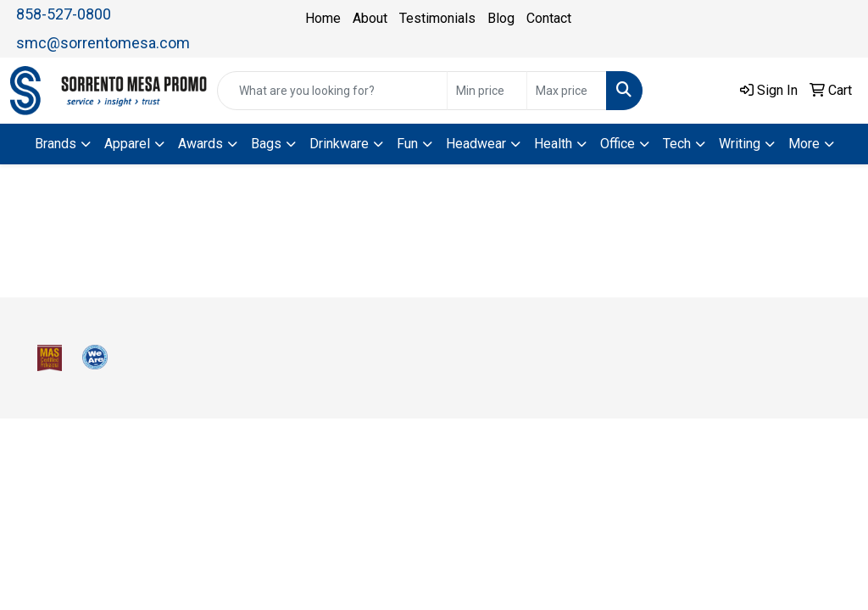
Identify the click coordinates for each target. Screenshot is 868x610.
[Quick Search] (332, 91)
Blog (501, 18)
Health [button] (553, 144)
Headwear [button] (476, 144)
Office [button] (618, 144)
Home (323, 18)
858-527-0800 (64, 14)
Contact (549, 18)
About (370, 18)
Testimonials (437, 18)
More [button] (804, 144)
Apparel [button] (127, 144)
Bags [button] (266, 144)
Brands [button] (56, 144)
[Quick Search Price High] (567, 91)
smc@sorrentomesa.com (103, 43)
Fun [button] (407, 144)
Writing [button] (740, 144)
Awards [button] (200, 144)
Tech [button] (677, 144)
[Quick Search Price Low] (487, 91)
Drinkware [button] (339, 144)
